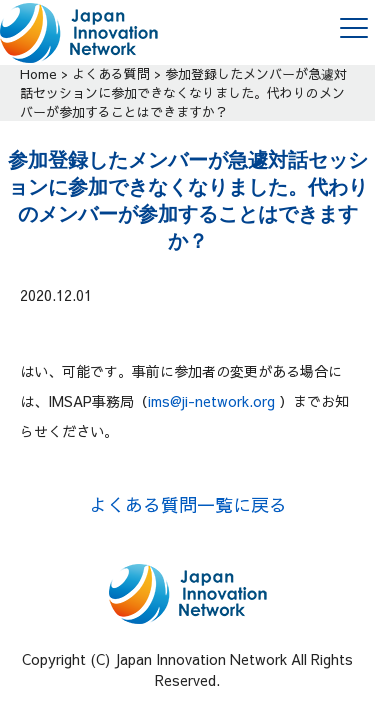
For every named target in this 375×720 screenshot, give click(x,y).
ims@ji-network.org (211, 401)
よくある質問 (111, 74)
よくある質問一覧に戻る (188, 504)
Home (38, 74)
